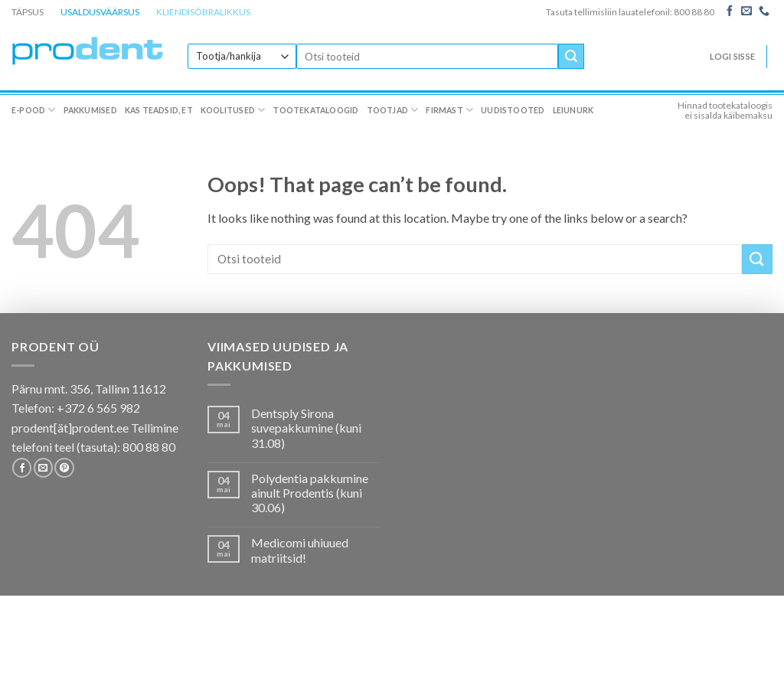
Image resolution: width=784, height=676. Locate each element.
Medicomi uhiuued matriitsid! (300, 550)
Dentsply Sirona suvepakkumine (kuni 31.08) (306, 428)
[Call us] (764, 11)
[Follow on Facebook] (730, 11)
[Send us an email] (746, 11)
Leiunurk (573, 110)
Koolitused (233, 110)
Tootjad (393, 110)
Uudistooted (513, 110)
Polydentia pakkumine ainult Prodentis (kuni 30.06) (310, 493)
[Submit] (571, 57)
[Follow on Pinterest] (64, 468)
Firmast (449, 110)
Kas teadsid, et (159, 110)
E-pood (34, 110)
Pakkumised (90, 110)
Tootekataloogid (315, 110)
